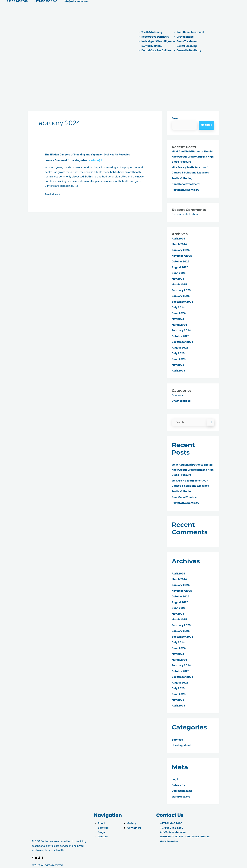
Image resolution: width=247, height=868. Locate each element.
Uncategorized (79, 160)
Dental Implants (151, 46)
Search (176, 118)
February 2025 (181, 290)
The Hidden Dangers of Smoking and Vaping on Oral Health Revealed (87, 155)
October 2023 (181, 336)
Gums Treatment (187, 41)
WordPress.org (181, 797)
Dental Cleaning (187, 46)
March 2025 (179, 285)
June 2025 (179, 273)
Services (177, 395)
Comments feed (182, 791)
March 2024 (179, 325)
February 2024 (181, 330)
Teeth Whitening (152, 32)
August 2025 (180, 267)
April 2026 (178, 239)
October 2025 (181, 262)
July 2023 (178, 353)
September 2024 (182, 302)
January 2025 (181, 296)
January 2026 (181, 250)
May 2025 (178, 279)
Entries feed (179, 785)
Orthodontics (185, 37)
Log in (176, 780)
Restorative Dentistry (155, 37)
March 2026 (179, 244)
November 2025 (182, 256)
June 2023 (179, 359)
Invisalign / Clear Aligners (158, 41)
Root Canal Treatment (190, 32)
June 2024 (179, 313)
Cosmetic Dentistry (189, 50)
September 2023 (182, 342)
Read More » (52, 194)
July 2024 (178, 307)
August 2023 (180, 348)
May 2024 (178, 319)
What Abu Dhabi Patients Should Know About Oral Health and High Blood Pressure (193, 157)
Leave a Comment (56, 160)
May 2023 (178, 365)
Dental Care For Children (157, 50)
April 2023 (178, 371)
